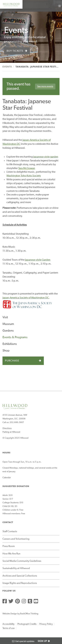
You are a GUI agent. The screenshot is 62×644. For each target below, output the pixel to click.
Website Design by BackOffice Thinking (20, 614)
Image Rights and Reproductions (20, 583)
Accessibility (9, 624)
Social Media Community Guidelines (22, 561)
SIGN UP (42, 641)
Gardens (8, 331)
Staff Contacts (10, 531)
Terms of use (9, 628)
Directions (7, 428)
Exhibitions (10, 344)
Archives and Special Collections (20, 576)
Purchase (12, 361)
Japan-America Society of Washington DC (26, 298)
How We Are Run (11, 554)
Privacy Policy (46, 624)
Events (7, 67)
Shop (6, 351)
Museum (8, 324)
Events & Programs (15, 337)
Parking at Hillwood (11, 432)
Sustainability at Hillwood (16, 568)
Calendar (7, 478)
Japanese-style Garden (38, 260)
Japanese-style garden (46, 157)
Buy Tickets (15, 51)
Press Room (9, 546)
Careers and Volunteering (16, 539)
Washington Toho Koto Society (24, 176)
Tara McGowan (27, 168)
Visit (5, 317)
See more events (45, 86)
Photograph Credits (27, 624)
